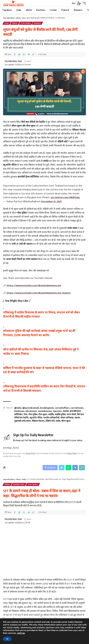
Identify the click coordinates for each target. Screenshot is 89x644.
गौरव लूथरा (43, 414)
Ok (7, 639)
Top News (26, 23)
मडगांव (77, 418)
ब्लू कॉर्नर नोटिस (36, 418)
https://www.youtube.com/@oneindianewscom (34, 285)
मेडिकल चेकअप (38, 421)
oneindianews (45, 411)
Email (8, 612)
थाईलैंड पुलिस (60, 414)
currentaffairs (62, 408)
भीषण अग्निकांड (67, 418)
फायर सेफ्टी (71, 414)
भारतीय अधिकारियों (51, 418)
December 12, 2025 (51, 201)
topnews (57, 411)
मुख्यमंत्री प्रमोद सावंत (22, 421)
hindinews (19, 411)
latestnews (31, 411)
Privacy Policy (72, 453)
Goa (7, 23)
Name (8, 600)
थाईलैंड (51, 414)
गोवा (25, 414)
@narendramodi (31, 408)
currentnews (77, 408)
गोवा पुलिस (33, 414)
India (15, 23)
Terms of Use (30, 453)
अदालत (66, 411)
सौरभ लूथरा (66, 421)
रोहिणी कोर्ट (50, 421)
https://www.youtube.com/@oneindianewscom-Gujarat (38, 293)
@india (18, 408)
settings (21, 633)
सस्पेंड (58, 421)
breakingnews (47, 408)
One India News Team (13, 61)
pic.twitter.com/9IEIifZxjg (65, 197)
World (38, 23)
